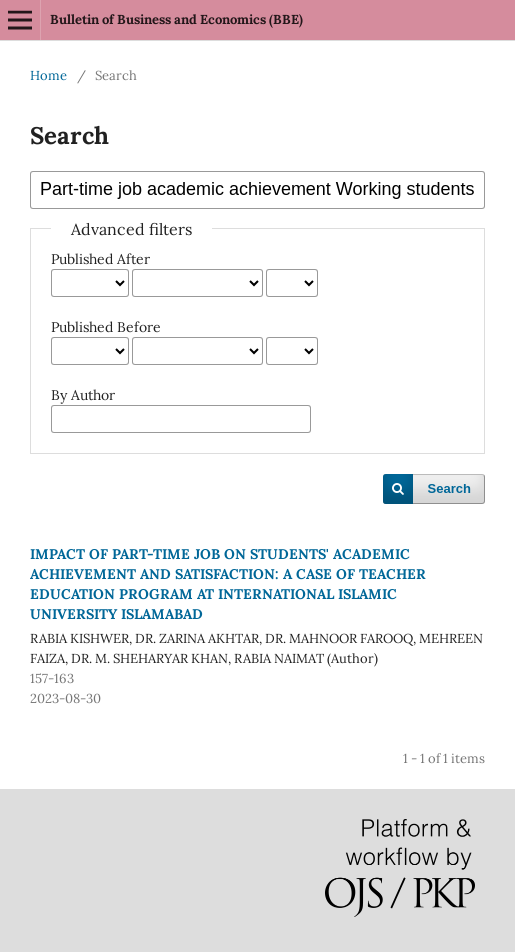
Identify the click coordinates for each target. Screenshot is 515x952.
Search (449, 488)
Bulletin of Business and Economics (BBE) (176, 19)
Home (48, 75)
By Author (83, 395)
